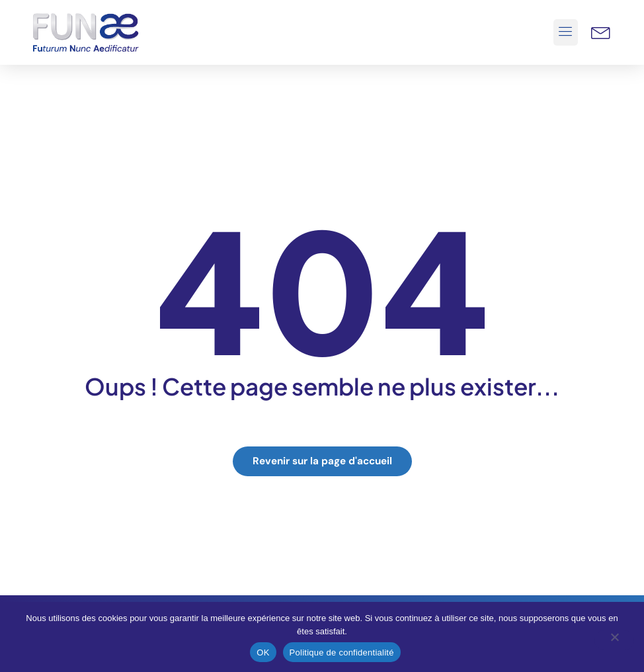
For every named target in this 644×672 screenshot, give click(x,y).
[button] (566, 32)
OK (263, 652)
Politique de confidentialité (342, 652)
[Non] (614, 640)
